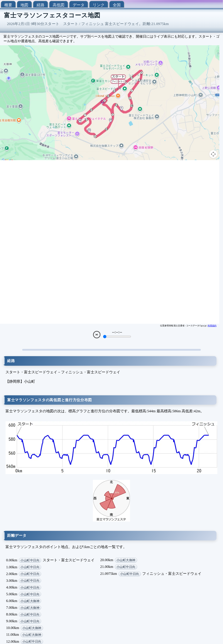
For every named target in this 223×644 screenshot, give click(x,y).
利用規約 (212, 326)
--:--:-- (117, 332)
